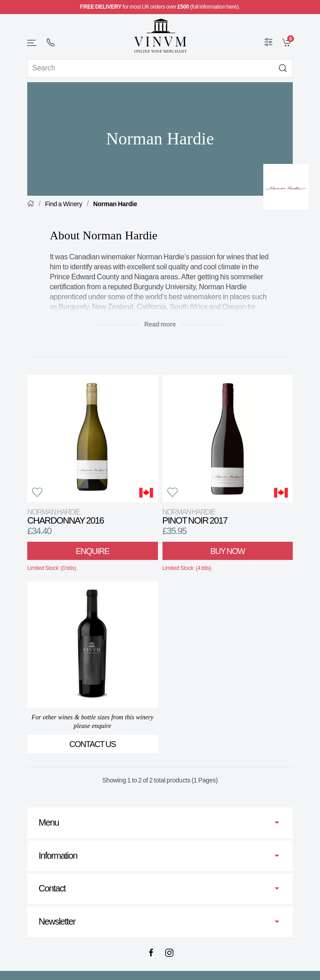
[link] (288, 42)
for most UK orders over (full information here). (160, 7)
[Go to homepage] (160, 36)
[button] (32, 43)
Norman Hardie (115, 204)
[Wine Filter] (269, 42)
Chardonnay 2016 (66, 517)
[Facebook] (151, 953)
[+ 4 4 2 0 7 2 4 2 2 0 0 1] (51, 42)
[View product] (93, 439)
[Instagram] (169, 953)
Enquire (92, 551)
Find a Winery (64, 204)
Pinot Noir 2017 (195, 517)
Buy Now (227, 551)
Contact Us (93, 744)
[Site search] (160, 68)
